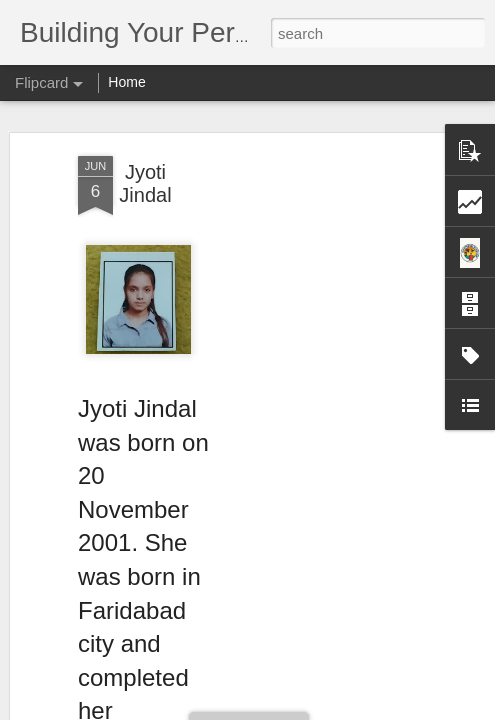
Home (126, 82)
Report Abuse (368, 709)
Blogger (310, 709)
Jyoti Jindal (145, 149)
